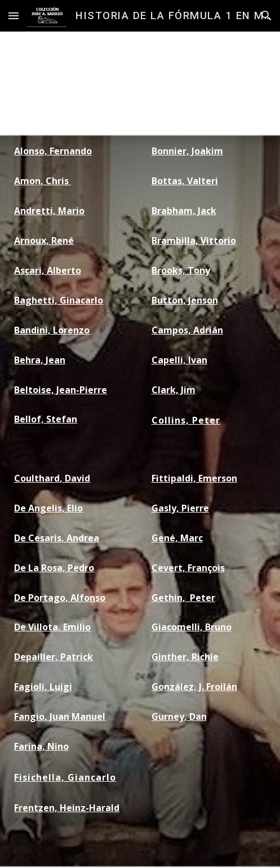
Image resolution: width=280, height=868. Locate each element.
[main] (71, 92)
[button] (14, 15)
